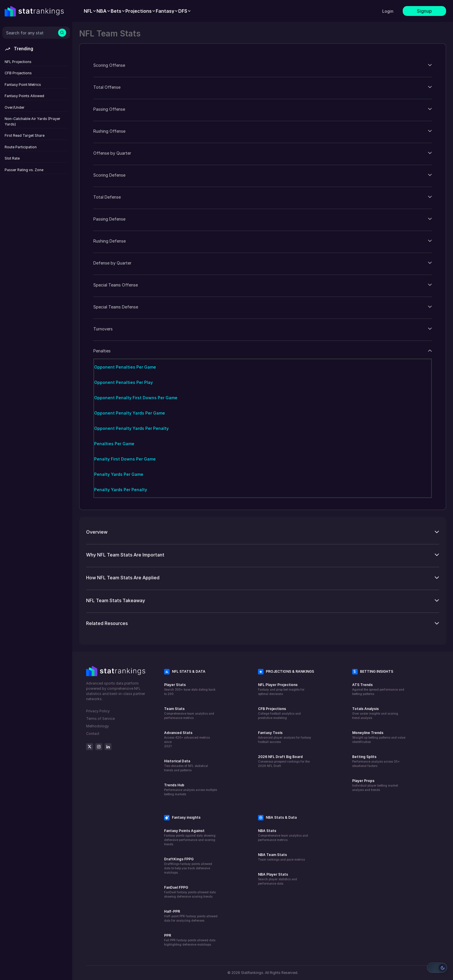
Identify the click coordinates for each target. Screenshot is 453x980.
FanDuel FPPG (176, 887)
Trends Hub (174, 785)
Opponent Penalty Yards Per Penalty (131, 428)
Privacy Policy (98, 711)
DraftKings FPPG (179, 859)
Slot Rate (12, 158)
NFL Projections (18, 62)
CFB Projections (18, 73)
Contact (93, 734)
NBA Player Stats (273, 874)
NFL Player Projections (278, 685)
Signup (424, 11)
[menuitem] (90, 11)
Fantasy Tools (270, 733)
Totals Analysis (365, 709)
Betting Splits (364, 757)
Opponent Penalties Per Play (124, 382)
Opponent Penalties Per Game (125, 367)
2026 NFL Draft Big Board (280, 757)
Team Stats (174, 709)
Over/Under (15, 107)
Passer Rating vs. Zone (24, 170)
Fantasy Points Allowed (24, 96)
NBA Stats (267, 831)
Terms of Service (100, 719)
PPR (168, 935)
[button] (263, 65)
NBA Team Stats (272, 855)
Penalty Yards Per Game (119, 474)
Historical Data (177, 761)
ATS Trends (362, 685)
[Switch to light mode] (437, 968)
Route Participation (21, 147)
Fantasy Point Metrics (23, 85)
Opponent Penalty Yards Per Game (130, 413)
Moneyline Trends (368, 733)
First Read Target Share (25, 135)
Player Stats (175, 685)
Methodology (98, 726)
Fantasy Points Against (184, 831)
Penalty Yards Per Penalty (121, 490)
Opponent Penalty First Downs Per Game (136, 398)
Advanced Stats (178, 733)
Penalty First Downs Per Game (125, 459)
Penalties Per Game (114, 444)
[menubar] (138, 11)
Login (388, 11)
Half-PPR (172, 911)
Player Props (363, 781)
